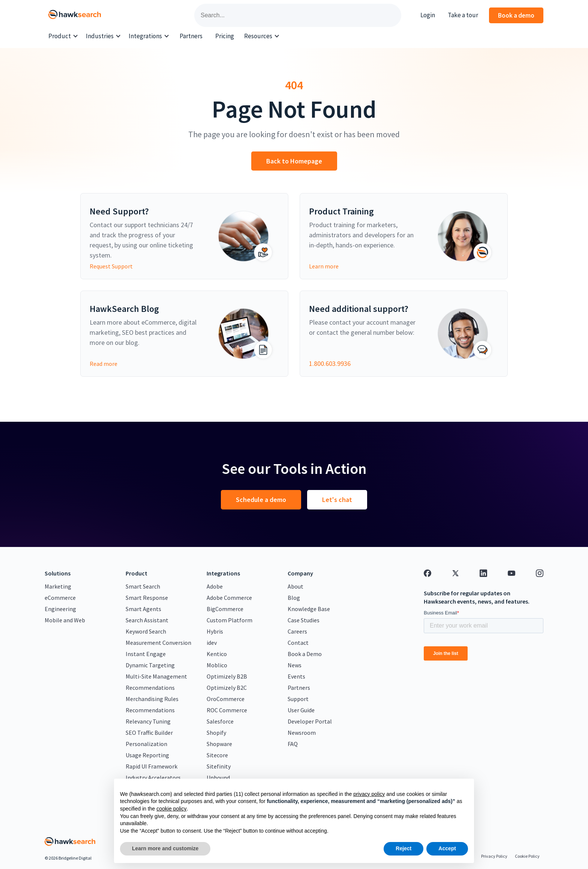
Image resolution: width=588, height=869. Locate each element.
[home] (75, 15)
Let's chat (337, 500)
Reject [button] (403, 848)
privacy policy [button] (369, 794)
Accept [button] (447, 848)
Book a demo (516, 15)
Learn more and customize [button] (165, 848)
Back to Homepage (294, 161)
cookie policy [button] (171, 809)
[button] (63, 36)
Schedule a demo (261, 500)
